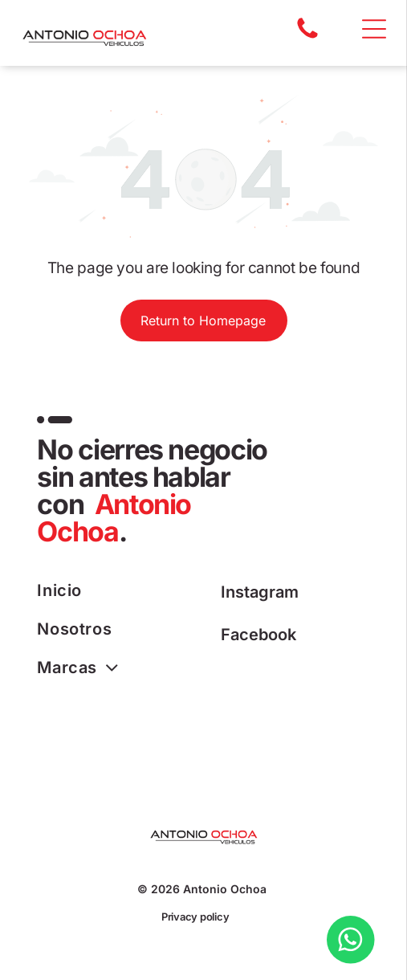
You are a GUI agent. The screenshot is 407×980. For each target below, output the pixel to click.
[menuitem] (120, 590)
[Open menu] (374, 29)
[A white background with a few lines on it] (307, 37)
